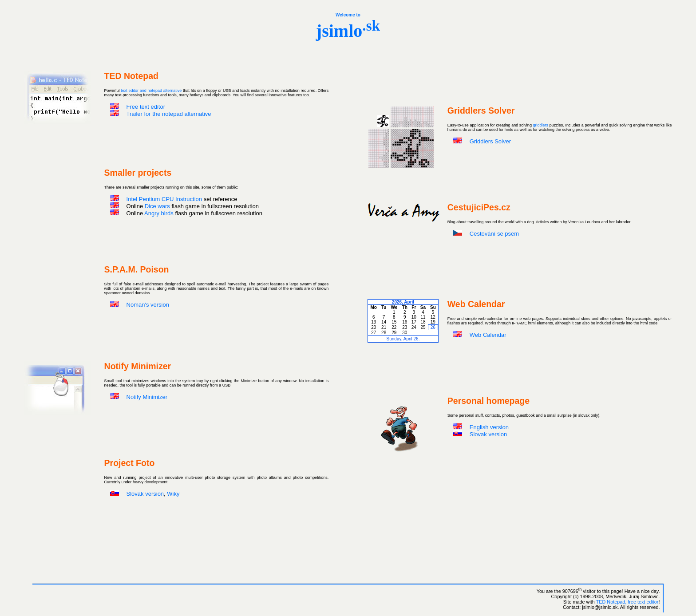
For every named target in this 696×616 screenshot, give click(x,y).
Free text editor (146, 107)
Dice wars (157, 206)
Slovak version (488, 434)
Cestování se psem (494, 234)
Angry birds (159, 213)
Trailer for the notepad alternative (169, 114)
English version (489, 427)
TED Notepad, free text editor (627, 602)
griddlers (541, 125)
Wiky (173, 494)
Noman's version (148, 305)
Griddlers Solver (490, 141)
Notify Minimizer (147, 397)
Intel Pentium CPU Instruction (164, 199)
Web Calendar (488, 335)
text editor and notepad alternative (151, 91)
